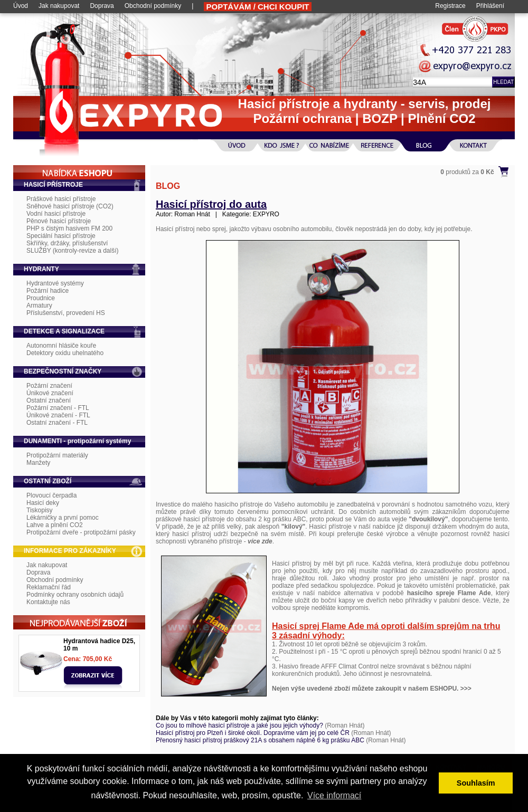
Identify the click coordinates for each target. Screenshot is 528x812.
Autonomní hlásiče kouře (61, 346)
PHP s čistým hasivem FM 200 (69, 228)
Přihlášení (490, 6)
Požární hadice (48, 291)
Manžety (38, 463)
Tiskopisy (40, 510)
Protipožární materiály (57, 455)
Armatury (39, 305)
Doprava (102, 6)
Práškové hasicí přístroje (61, 199)
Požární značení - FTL (58, 408)
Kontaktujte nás (48, 602)
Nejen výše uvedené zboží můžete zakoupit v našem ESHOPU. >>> (372, 689)
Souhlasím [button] (476, 783)
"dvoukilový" (428, 519)
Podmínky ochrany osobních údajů (75, 595)
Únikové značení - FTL (58, 415)
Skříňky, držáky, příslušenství (67, 243)
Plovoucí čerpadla (51, 495)
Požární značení (49, 386)
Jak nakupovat (59, 6)
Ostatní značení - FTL (57, 423)
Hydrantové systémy (55, 283)
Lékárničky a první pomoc (63, 518)
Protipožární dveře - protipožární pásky (81, 532)
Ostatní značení (49, 400)
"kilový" (293, 527)
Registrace (450, 6)
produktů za (467, 172)
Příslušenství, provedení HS (66, 313)
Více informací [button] (334, 795)
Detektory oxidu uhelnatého (65, 353)
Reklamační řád (49, 587)
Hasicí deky (43, 503)
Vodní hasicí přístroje (56, 214)
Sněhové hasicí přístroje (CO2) (70, 206)
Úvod (21, 6)
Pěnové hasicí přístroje (59, 221)
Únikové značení (50, 393)
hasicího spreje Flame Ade (449, 593)
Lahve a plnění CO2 (55, 525)
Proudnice (41, 298)
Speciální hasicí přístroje (61, 236)
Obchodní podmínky (153, 6)
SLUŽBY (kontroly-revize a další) (73, 251)
